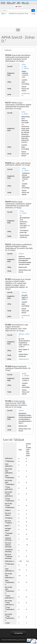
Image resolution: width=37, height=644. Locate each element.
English (19, 7)
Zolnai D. (26, 68)
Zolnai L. (26, 114)
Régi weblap (25, 3)
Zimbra (9, 2)
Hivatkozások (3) (24, 359)
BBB (19, 2)
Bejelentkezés (11, 3)
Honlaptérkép (18, 633)
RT (28, 2)
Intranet (3, 3)
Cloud (14, 2)
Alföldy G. (22, 334)
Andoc (23, 2)
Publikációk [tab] (8, 50)
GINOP (18, 3)
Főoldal (3, 2)
